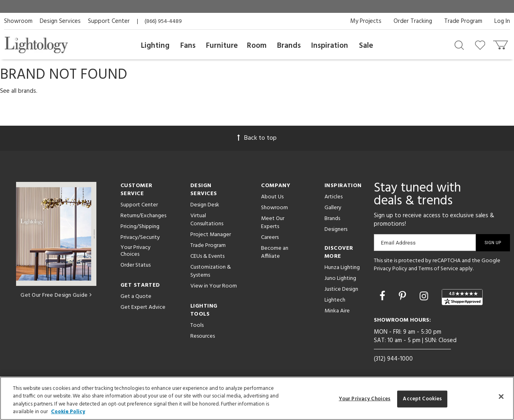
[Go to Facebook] (383, 297)
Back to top (257, 138)
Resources (203, 336)
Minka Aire (337, 311)
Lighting (155, 46)
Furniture (222, 46)
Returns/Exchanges (143, 216)
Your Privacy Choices (136, 251)
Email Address (399, 243)
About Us (272, 197)
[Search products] (459, 45)
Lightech (335, 300)
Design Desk (205, 205)
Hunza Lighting (342, 268)
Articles (333, 197)
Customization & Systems (211, 271)
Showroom (18, 21)
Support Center (109, 21)
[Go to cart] (501, 43)
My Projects (366, 21)
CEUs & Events (207, 256)
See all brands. (19, 91)
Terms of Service (438, 269)
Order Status (136, 265)
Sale (366, 46)
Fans (188, 46)
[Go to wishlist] (482, 45)
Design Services (60, 21)
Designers (336, 229)
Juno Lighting (340, 278)
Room (257, 46)
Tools (197, 325)
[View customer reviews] (462, 297)
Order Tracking (413, 21)
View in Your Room (214, 286)
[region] (257, 398)
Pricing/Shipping (140, 227)
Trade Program (463, 21)
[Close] (501, 396)
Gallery (333, 208)
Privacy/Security (140, 238)
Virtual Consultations (207, 220)
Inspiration (330, 46)
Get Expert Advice (143, 307)
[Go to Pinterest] (404, 297)
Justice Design (341, 289)
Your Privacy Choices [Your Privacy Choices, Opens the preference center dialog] (365, 399)
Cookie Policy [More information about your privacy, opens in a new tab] (68, 412)
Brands (289, 46)
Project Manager (211, 235)
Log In (502, 21)
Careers (270, 238)
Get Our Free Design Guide (56, 295)
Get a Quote (136, 297)
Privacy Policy (391, 269)
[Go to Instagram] (425, 297)
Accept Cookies (422, 399)
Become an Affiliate (275, 252)
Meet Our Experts (273, 223)
